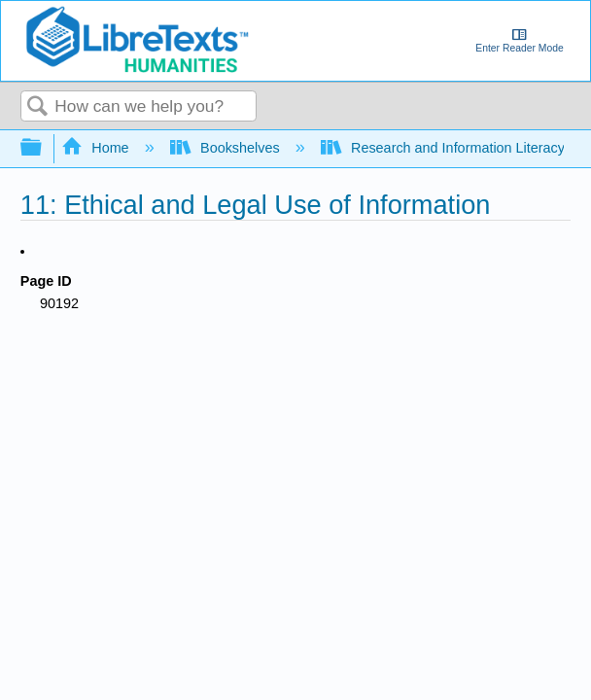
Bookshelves (227, 148)
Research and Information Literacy (445, 148)
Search (38, 107)
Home (97, 148)
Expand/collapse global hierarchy (44, 148)
